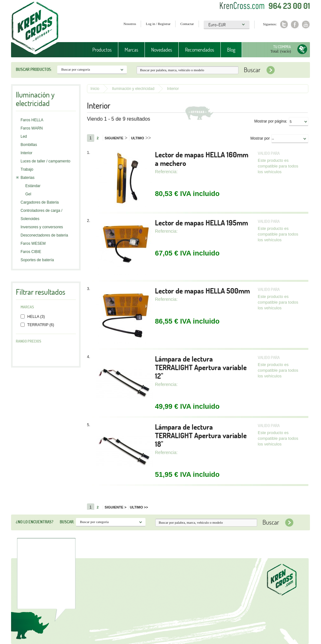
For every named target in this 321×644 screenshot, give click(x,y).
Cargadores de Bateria (40, 202)
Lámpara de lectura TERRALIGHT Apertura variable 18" (201, 436)
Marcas (131, 50)
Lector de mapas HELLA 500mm (202, 291)
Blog (231, 50)
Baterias (28, 178)
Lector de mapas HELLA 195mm (201, 223)
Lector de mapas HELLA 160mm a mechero (202, 159)
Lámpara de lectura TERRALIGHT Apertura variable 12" (201, 367)
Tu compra (282, 47)
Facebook (295, 25)
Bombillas (29, 145)
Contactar (187, 24)
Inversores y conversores (42, 227)
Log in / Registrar (158, 24)
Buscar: (67, 522)
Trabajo (27, 169)
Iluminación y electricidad (133, 89)
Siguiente (116, 138)
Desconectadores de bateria (44, 235)
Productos (102, 50)
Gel (28, 194)
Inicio (95, 89)
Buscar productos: (34, 69)
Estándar (33, 186)
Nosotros (130, 24)
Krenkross (35, 28)
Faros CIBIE (31, 252)
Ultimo (141, 138)
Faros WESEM (33, 243)
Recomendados (200, 50)
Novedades (162, 50)
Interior (26, 153)
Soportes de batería (37, 260)
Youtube (306, 25)
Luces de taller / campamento (45, 161)
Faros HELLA (32, 120)
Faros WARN (32, 128)
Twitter (284, 25)
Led (24, 136)
